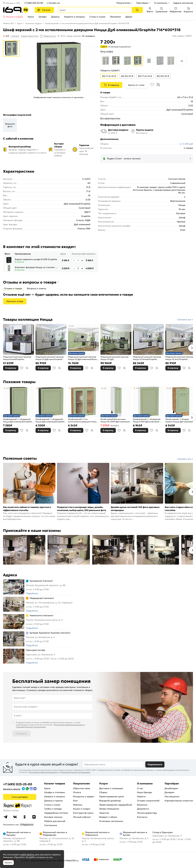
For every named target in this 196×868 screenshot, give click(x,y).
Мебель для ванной (55, 821)
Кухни (31, 17)
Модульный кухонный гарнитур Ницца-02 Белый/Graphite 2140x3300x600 (147, 358)
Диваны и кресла (53, 801)
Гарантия (104, 813)
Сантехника (51, 825)
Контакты (142, 817)
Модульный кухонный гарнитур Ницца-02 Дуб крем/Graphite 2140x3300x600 (50, 358)
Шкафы (43, 17)
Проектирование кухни (112, 796)
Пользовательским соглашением (31, 727)
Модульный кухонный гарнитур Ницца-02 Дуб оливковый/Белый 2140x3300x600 (83, 358)
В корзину (114, 85)
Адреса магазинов (183, 3)
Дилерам (169, 792)
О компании (161, 3)
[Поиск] (137, 10)
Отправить (21, 734)
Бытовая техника (53, 817)
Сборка (103, 792)
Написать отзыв (15, 301)
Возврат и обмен (108, 817)
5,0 (8, 326)
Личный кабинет (82, 817)
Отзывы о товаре (13, 288)
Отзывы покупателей (148, 801)
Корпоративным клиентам (179, 801)
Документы (143, 809)
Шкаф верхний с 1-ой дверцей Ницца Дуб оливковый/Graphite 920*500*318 (17, 420)
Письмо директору (147, 813)
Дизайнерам (171, 788)
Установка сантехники (111, 821)
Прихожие (115, 17)
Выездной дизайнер (110, 801)
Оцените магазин (11, 810)
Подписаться (155, 764)
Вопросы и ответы (37, 288)
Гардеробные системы (56, 813)
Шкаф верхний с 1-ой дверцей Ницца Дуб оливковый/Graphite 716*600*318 (50, 420)
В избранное (22, 368)
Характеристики (30, 36)
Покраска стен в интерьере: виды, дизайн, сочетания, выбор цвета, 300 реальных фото (82, 509)
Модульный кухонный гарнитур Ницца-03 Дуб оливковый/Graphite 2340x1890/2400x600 (115, 358)
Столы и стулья (97, 17)
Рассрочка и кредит (84, 796)
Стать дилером (20, 797)
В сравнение (27, 368)
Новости (141, 796)
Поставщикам (172, 796)
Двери (129, 17)
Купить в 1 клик (136, 85)
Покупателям (123, 3)
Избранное (176, 10)
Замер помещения (109, 809)
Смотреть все (184, 320)
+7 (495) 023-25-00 (33, 3)
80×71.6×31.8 (145, 76)
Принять (8, 863)
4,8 (40, 388)
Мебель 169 (8, 23)
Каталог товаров (55, 783)
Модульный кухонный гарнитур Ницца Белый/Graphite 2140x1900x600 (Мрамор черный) (18, 358)
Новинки (78, 805)
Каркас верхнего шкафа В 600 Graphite (36, 259)
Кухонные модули (34, 23)
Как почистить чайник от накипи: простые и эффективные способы (27, 509)
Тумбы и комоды (53, 809)
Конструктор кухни (83, 813)
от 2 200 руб (186, 144)
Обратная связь (82, 788)
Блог (75, 801)
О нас (140, 788)
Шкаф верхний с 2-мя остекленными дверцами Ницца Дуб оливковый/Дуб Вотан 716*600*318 (83, 420)
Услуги (104, 783)
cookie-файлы (27, 855)
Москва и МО (13, 3)
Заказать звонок (12, 789)
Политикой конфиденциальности (69, 725)
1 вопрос (15, 36)
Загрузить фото (10, 125)
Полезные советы (20, 458)
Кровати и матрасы (74, 17)
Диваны (55, 17)
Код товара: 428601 (182, 36)
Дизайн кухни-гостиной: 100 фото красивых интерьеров (135, 509)
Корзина (188, 10)
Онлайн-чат (54, 3)
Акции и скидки (15, 17)
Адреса (10, 575)
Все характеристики (110, 118)
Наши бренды (144, 792)
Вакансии (142, 805)
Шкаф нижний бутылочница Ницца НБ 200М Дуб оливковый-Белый (115, 420)
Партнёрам (142, 3)
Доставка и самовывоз (111, 788)
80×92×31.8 (163, 76)
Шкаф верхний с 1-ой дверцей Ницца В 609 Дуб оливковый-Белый (147, 420)
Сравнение (161, 10)
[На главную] (16, 10)
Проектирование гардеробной (116, 805)
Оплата (77, 792)
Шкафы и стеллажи (55, 792)
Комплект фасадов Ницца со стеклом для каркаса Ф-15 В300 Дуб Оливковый (36, 267)
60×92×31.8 (127, 76)
